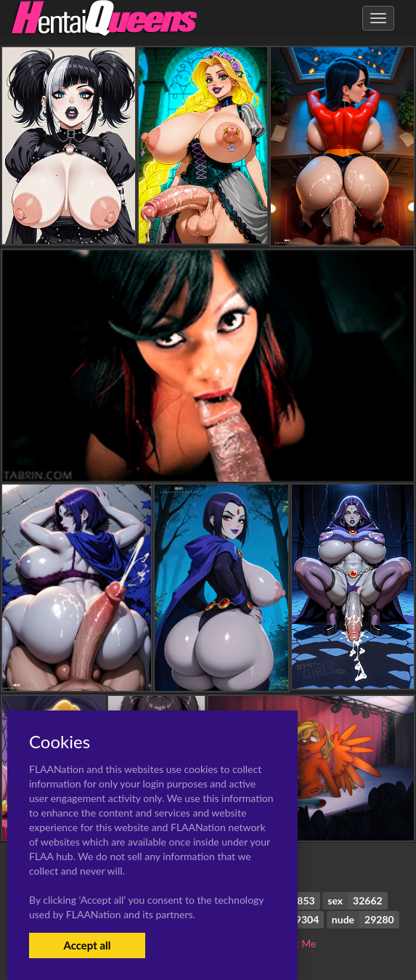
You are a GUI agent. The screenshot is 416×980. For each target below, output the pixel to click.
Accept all (87, 945)
